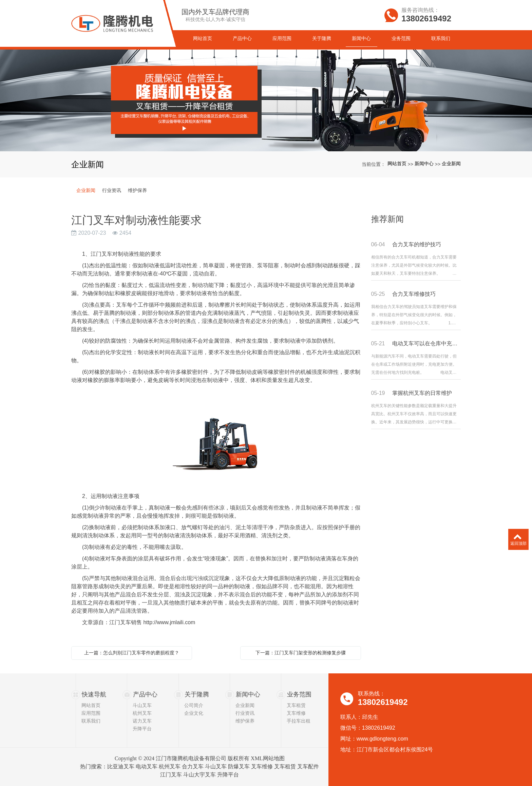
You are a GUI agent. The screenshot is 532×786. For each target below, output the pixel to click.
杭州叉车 (142, 713)
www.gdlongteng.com (382, 739)
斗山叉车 (142, 705)
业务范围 (299, 694)
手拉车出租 (299, 721)
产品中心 (145, 694)
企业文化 (194, 713)
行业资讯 (112, 190)
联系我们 (91, 721)
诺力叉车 (142, 721)
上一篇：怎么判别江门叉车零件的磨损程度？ (132, 653)
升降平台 (142, 729)
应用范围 (91, 713)
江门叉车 (171, 775)
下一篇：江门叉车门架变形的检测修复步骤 (301, 653)
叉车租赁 (296, 705)
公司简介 (194, 705)
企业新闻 (451, 164)
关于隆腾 (197, 694)
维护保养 (137, 190)
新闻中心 (424, 164)
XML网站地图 (268, 758)
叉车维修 (296, 713)
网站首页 (397, 164)
